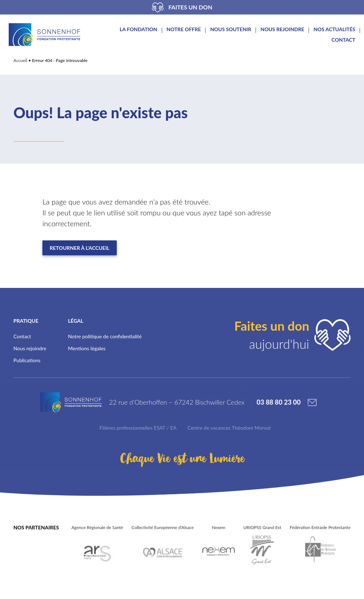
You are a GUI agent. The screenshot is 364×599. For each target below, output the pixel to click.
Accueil (20, 60)
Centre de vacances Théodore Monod (229, 433)
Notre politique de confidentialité (105, 336)
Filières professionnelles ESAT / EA (138, 433)
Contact (343, 40)
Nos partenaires (36, 532)
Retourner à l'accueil (80, 248)
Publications (27, 360)
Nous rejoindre (283, 29)
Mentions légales (87, 348)
